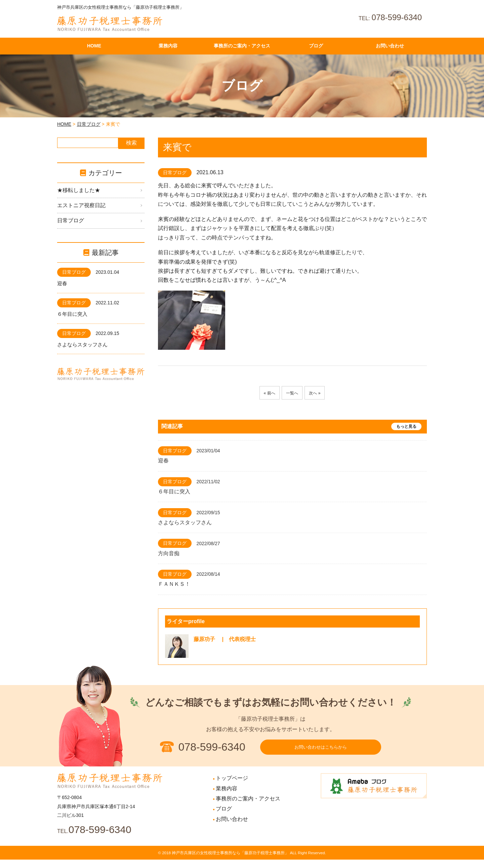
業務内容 (227, 797)
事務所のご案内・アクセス (248, 807)
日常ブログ (89, 124)
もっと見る (406, 426)
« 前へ (265, 393)
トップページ (232, 786)
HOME (64, 124)
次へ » (318, 393)
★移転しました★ (79, 190)
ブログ (224, 817)
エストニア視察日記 (81, 205)
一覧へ (292, 393)
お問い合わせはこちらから (321, 751)
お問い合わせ (232, 827)
